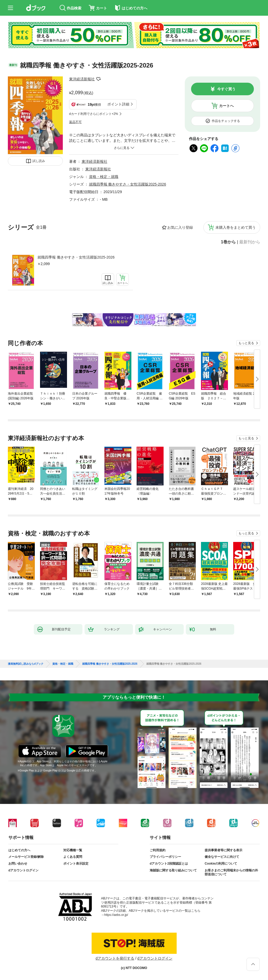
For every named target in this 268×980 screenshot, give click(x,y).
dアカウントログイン (23, 870)
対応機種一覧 (73, 850)
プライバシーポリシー (165, 857)
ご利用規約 (158, 850)
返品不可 (75, 122)
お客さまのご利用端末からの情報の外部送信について (231, 872)
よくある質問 (73, 857)
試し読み (39, 161)
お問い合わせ (18, 864)
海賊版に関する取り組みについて (173, 870)
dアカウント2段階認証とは (169, 864)
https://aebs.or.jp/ (116, 915)
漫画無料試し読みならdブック (26, 664)
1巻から (228, 242)
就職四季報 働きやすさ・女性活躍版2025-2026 (76, 257)
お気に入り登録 (180, 227)
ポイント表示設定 (76, 864)
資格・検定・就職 (104, 177)
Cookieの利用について (221, 864)
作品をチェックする (226, 121)
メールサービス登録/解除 (26, 857)
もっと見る (246, 343)
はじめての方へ (19, 850)
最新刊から (250, 242)
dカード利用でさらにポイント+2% (94, 114)
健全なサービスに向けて (222, 857)
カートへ (226, 106)
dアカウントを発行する (115, 958)
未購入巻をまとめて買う (236, 227)
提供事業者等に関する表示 (224, 850)
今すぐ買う (226, 89)
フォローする (98, 79)
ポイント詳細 (118, 104)
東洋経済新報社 (82, 79)
